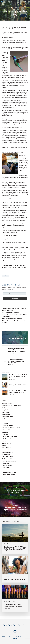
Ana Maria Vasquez (7, 403)
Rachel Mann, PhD (7, 448)
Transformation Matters (8, 474)
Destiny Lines (5, 419)
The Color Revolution (8, 459)
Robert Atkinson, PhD (8, 452)
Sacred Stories (6, 454)
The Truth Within (6, 470)
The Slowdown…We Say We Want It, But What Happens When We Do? (14, 309)
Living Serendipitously (8, 439)
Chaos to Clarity (6, 412)
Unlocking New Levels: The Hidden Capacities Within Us (14, 322)
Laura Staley (18, 7)
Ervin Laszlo (5, 423)
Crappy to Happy (6, 414)
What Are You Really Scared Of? (10, 313)
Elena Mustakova (6, 421)
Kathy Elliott (5, 432)
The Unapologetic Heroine (9, 472)
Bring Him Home (6, 410)
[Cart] (25, 2)
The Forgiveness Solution (9, 461)
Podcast (4, 446)
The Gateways (6, 463)
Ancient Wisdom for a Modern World (12, 406)
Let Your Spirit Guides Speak (9, 437)
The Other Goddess (7, 466)
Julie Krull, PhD (6, 430)
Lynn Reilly (5, 441)
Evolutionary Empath (7, 426)
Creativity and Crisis (7, 417)
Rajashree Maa (6, 450)
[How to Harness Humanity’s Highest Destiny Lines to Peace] (15, 508)
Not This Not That (7, 443)
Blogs (11, 7)
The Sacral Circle (6, 468)
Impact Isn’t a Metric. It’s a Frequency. (12, 319)
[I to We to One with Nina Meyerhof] (15, 491)
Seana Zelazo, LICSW (7, 457)
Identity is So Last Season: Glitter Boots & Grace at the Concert (15, 316)
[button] (28, 2)
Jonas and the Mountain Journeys (11, 428)
